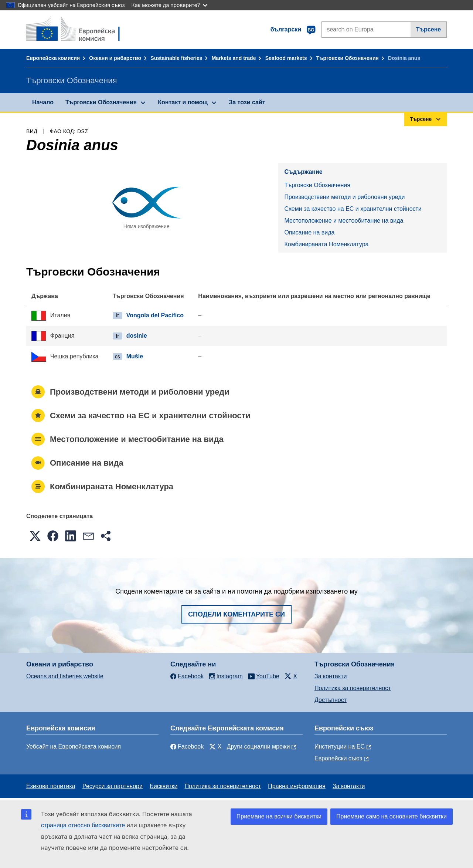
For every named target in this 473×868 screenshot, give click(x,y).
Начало (43, 102)
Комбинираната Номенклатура (326, 244)
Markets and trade (234, 58)
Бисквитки (164, 786)
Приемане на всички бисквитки (279, 816)
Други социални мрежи (258, 747)
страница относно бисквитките (83, 825)
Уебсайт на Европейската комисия (74, 747)
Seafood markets (286, 58)
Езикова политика (51, 786)
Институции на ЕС (340, 747)
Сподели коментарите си (236, 614)
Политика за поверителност (353, 688)
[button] (35, 536)
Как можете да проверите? (169, 5)
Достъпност (331, 700)
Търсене (429, 29)
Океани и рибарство (115, 58)
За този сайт (247, 102)
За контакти (331, 676)
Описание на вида (309, 232)
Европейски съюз (338, 758)
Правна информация (297, 786)
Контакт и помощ (183, 102)
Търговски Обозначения (348, 58)
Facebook (187, 747)
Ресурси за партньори (113, 786)
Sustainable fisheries (176, 58)
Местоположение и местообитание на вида (344, 221)
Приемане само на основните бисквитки (392, 816)
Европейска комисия (53, 58)
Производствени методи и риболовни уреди (344, 197)
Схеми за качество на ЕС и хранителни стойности (353, 209)
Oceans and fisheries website (65, 676)
